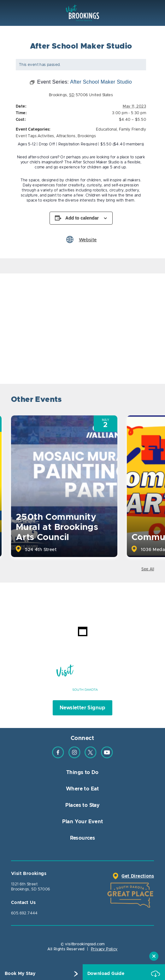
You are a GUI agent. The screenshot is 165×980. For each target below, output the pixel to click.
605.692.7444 (24, 913)
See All (148, 569)
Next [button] (148, 400)
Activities (46, 136)
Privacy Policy (104, 949)
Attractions (66, 136)
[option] (64, 486)
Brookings (87, 136)
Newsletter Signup (82, 708)
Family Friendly (133, 129)
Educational (106, 129)
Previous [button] (131, 400)
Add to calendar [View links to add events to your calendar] (82, 218)
